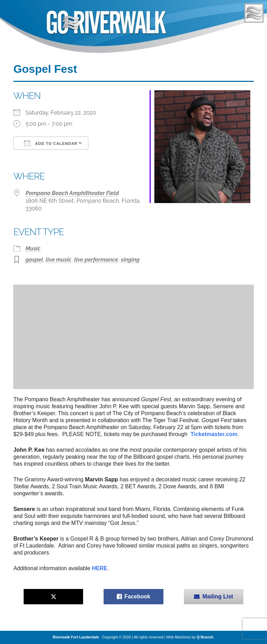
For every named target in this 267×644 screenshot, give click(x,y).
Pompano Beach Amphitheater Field (72, 193)
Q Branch (205, 637)
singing (130, 260)
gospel (34, 260)
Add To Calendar (51, 143)
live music (58, 260)
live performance (96, 260)
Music (33, 249)
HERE (99, 568)
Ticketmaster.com (214, 434)
